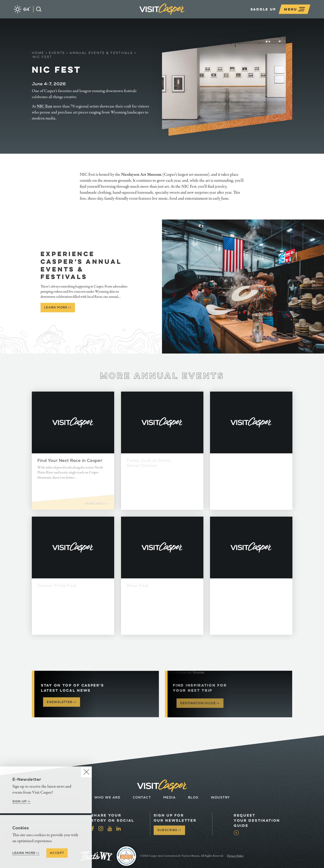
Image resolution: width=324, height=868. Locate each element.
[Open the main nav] (295, 9)
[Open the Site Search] (37, 9)
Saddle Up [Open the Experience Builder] (263, 9)
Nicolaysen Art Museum (141, 175)
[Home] (185, 16)
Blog (193, 797)
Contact (142, 797)
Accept (57, 853)
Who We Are (107, 797)
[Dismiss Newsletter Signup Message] (86, 772)
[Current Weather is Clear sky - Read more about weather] (22, 9)
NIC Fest (44, 106)
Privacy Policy (235, 856)
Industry (220, 797)
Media (170, 797)
